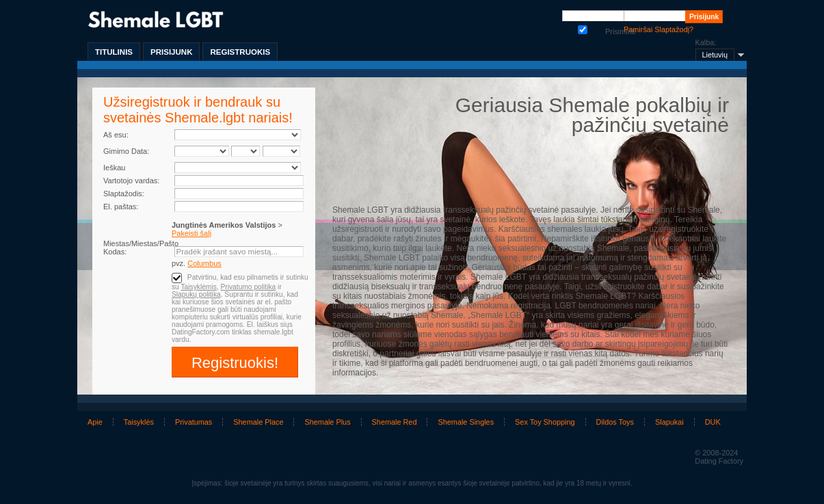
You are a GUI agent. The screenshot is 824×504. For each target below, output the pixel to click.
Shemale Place (258, 422)
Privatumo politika (248, 287)
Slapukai (669, 422)
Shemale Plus (327, 422)
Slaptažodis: (124, 194)
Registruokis (240, 52)
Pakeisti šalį (191, 233)
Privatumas (194, 422)
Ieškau (114, 168)
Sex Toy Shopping (545, 422)
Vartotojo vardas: (131, 181)
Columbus (204, 263)
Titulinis (114, 52)
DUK (713, 422)
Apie (95, 422)
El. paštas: (121, 207)
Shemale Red (395, 422)
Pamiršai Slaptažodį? (659, 29)
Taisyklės (139, 422)
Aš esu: (116, 135)
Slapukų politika (196, 294)
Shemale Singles (466, 422)
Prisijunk (171, 52)
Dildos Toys (615, 422)
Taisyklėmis (198, 287)
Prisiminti (583, 28)
